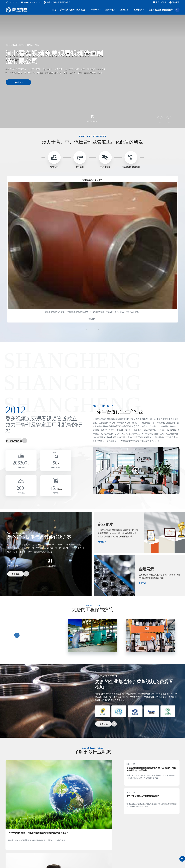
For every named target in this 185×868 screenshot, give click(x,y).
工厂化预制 (105, 167)
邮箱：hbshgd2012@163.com (59, 866)
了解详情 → (18, 83)
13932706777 (12, 3)
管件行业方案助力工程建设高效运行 (148, 805)
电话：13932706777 (55, 861)
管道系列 (54, 167)
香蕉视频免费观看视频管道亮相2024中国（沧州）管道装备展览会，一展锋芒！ (151, 775)
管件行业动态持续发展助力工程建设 (87, 804)
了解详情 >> (92, 321)
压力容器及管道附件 (131, 167)
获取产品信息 (160, 3)
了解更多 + (102, 545)
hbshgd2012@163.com (31, 3)
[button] (21, 120)
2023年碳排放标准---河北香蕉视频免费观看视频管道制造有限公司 (32, 805)
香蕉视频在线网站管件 (92, 181)
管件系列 (80, 167)
